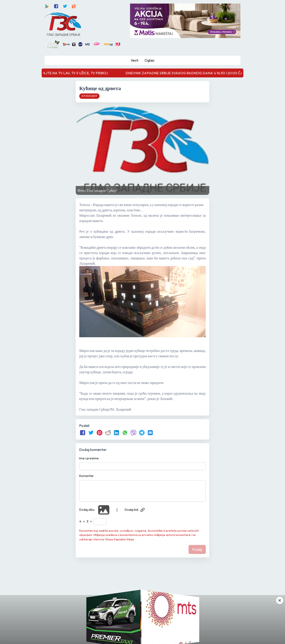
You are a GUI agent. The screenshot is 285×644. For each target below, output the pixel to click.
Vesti (134, 60)
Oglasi (149, 60)
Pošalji (197, 549)
